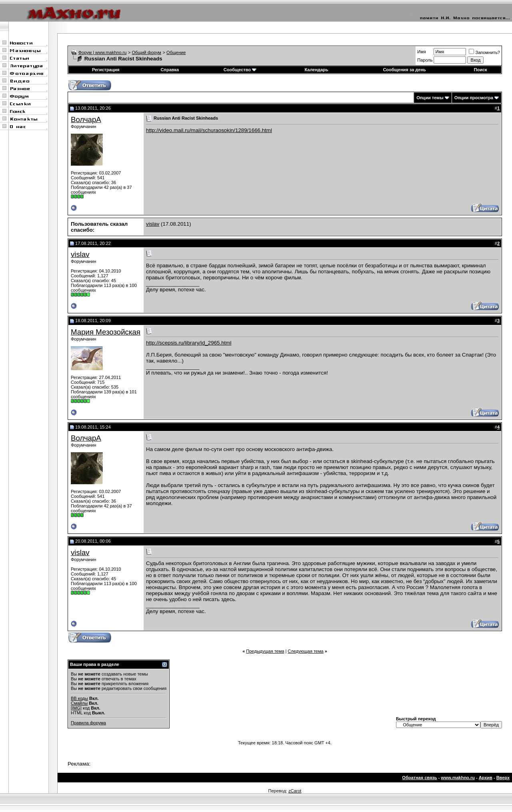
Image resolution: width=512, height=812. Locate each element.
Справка (170, 70)
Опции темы (430, 98)
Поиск (481, 70)
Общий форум (147, 52)
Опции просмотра (474, 98)
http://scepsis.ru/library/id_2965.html (189, 343)
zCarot (295, 791)
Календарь (316, 70)
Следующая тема (305, 651)
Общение (176, 52)
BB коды (79, 698)
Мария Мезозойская (106, 332)
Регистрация (106, 70)
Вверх (503, 778)
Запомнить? (484, 52)
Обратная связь (419, 778)
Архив (486, 778)
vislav (153, 224)
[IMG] (76, 708)
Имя (421, 52)
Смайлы (79, 703)
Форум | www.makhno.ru (103, 52)
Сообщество (240, 70)
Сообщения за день (404, 70)
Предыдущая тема (265, 651)
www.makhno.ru (458, 778)
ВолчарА (86, 119)
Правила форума (88, 723)
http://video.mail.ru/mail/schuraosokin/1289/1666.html (209, 130)
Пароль (425, 60)
